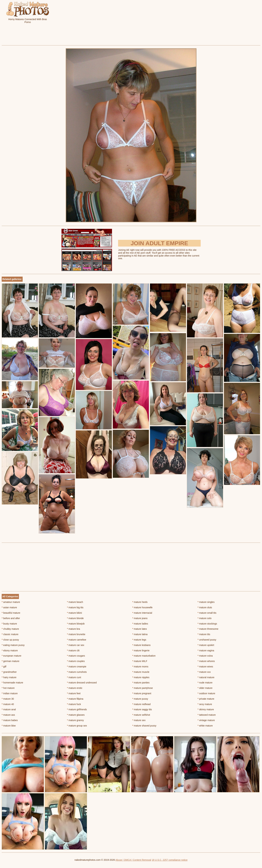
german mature (10, 661)
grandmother (9, 672)
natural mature (206, 677)
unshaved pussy (207, 640)
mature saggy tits (142, 709)
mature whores (206, 661)
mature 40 (8, 704)
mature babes (10, 720)
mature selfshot (141, 715)
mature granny (76, 720)
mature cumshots (77, 672)
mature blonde (75, 618)
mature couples (76, 661)
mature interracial (142, 613)
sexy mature (205, 704)
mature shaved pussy (144, 726)
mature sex (139, 720)
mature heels (140, 602)
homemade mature (12, 683)
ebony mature (10, 650)
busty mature (9, 624)
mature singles (206, 602)
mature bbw (9, 726)
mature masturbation (144, 656)
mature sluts (205, 607)
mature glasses (76, 715)
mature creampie (77, 667)
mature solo (205, 618)
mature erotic (75, 688)
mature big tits (75, 607)
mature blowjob (76, 624)
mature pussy (140, 699)
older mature (205, 688)
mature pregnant (142, 693)
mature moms (140, 667)
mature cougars (76, 656)
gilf (4, 667)
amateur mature (11, 602)
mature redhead (141, 704)
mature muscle (141, 672)
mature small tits (207, 613)
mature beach (75, 602)
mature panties (141, 683)
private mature (206, 699)
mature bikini (75, 613)
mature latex (140, 629)
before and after (11, 618)
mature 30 (8, 699)
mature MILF (140, 661)
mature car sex (76, 645)
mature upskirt (206, 645)
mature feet (74, 693)
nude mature (205, 683)
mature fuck (74, 704)
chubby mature (10, 629)
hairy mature (9, 677)
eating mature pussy (13, 645)
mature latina (140, 634)
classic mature (10, 634)
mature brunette (76, 634)
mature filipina (75, 699)
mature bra (74, 629)
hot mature (8, 688)
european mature (11, 656)
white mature (205, 726)
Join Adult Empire (159, 243)
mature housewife (142, 607)
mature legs (139, 640)
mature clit (73, 650)
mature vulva (205, 656)
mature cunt (74, 677)
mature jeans (140, 618)
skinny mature (206, 709)
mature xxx (204, 672)
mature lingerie (141, 650)
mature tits (204, 634)
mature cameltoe (77, 640)
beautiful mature (11, 613)
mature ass (8, 715)
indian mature (10, 693)
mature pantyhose (142, 688)
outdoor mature (206, 693)
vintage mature (206, 720)
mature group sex (77, 726)
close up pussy (10, 640)
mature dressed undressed (82, 683)
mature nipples (141, 677)
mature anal (9, 709)
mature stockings (207, 624)
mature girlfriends (77, 709)
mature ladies (140, 624)
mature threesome (208, 629)
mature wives (205, 667)
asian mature (9, 607)
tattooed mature (207, 715)
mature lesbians (141, 645)
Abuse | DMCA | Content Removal (133, 860)
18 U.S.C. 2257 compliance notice (170, 860)
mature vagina (206, 650)
